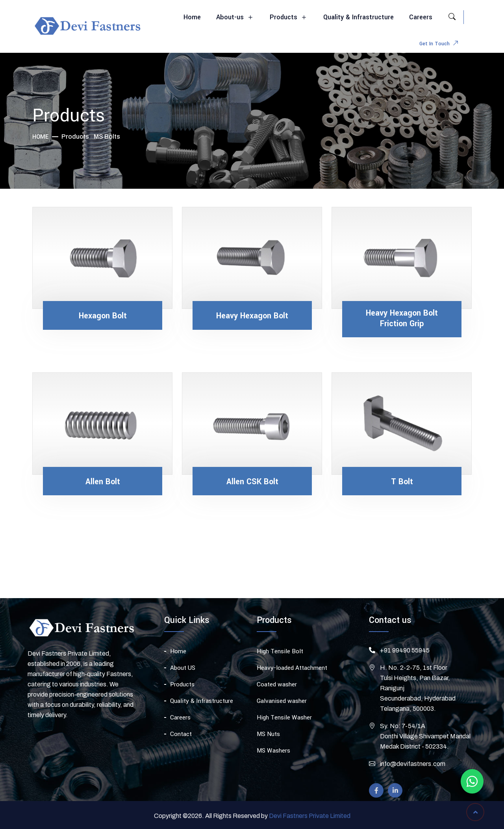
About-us (235, 18)
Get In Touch (441, 44)
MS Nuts (268, 738)
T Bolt (402, 482)
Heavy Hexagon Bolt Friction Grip (402, 319)
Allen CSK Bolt (252, 482)
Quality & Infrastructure (359, 17)
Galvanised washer (282, 705)
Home (192, 17)
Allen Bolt (103, 482)
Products (289, 18)
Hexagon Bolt (103, 316)
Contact (181, 738)
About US (183, 671)
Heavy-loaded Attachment (292, 672)
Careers (421, 17)
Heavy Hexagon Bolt (252, 316)
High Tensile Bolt (280, 656)
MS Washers (273, 755)
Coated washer (277, 689)
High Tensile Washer (284, 722)
